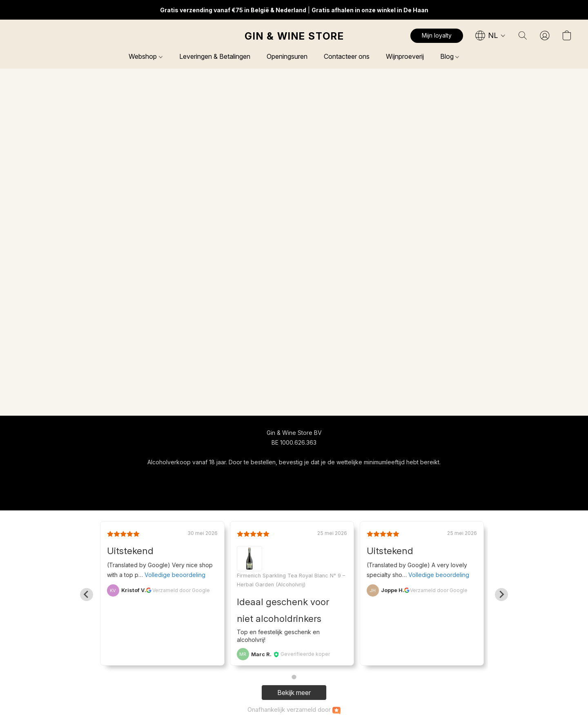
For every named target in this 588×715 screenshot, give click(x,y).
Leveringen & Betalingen (215, 56)
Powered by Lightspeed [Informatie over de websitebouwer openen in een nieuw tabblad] (294, 493)
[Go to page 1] (294, 677)
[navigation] (490, 36)
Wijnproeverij (405, 56)
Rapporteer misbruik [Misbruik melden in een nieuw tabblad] (372, 477)
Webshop (145, 56)
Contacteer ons (347, 56)
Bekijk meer (294, 693)
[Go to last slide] (87, 595)
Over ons (324, 477)
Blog (450, 56)
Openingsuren (287, 56)
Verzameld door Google (181, 590)
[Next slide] (501, 595)
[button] (294, 36)
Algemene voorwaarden (270, 477)
